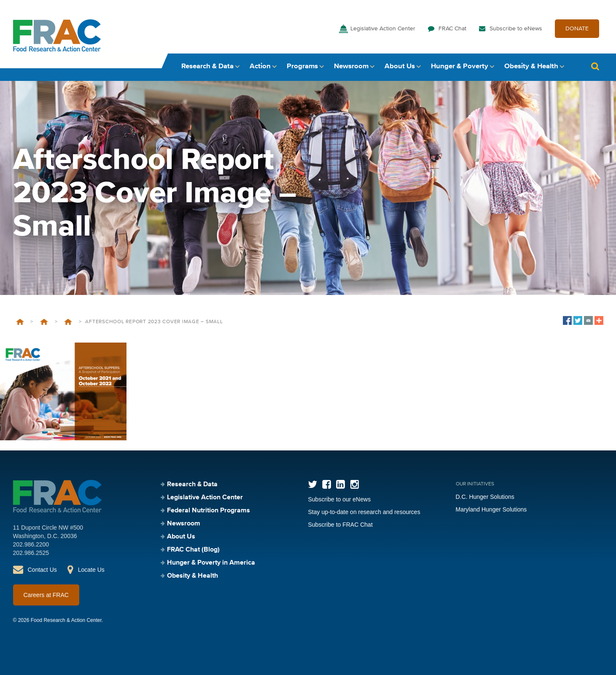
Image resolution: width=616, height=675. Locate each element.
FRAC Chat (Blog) (193, 550)
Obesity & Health (531, 66)
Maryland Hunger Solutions (491, 509)
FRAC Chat (452, 29)
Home (20, 322)
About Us (400, 66)
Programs (302, 66)
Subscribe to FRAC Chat (340, 525)
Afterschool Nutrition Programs (68, 322)
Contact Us (42, 570)
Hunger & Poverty (460, 66)
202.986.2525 (31, 553)
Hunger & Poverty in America (211, 563)
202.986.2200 (31, 544)
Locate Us (91, 570)
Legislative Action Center (383, 29)
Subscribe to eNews (516, 29)
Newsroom (351, 66)
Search (595, 66)
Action (260, 66)
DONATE (577, 29)
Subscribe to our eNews (340, 499)
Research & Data (207, 66)
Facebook (327, 484)
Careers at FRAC (46, 595)
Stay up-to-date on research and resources (364, 512)
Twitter (313, 484)
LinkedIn (340, 484)
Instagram (354, 484)
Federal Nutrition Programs (44, 322)
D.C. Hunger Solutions (485, 497)
